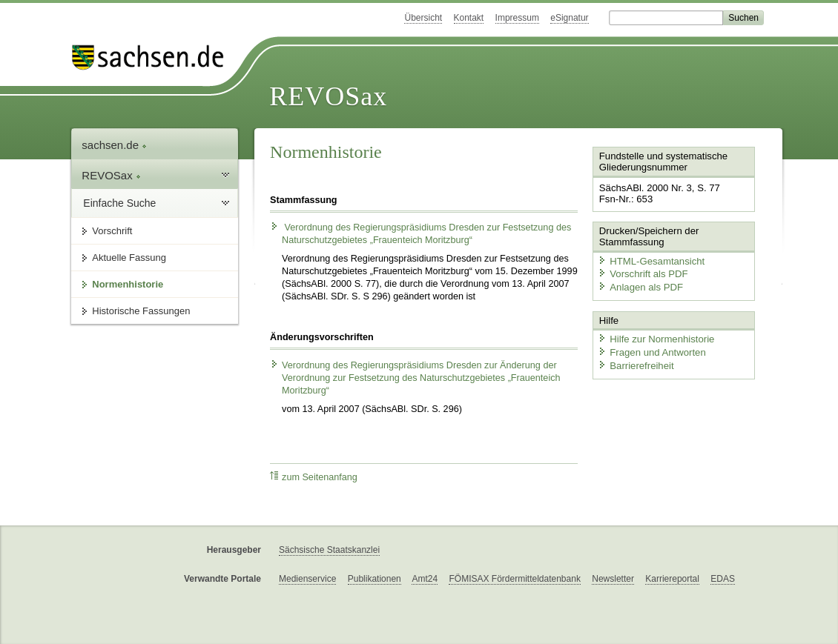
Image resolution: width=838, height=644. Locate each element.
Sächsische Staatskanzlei (329, 550)
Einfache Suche (119, 203)
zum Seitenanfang (314, 477)
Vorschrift (112, 231)
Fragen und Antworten (650, 350)
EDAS (723, 579)
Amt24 (425, 579)
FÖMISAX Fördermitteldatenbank (514, 579)
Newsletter (613, 579)
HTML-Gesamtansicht (650, 260)
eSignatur (569, 18)
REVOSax (328, 96)
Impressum (517, 18)
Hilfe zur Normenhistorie (654, 338)
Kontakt (469, 18)
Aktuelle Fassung (129, 258)
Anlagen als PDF (639, 286)
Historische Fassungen (141, 311)
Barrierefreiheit (635, 364)
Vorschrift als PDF (641, 273)
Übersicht (423, 18)
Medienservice (307, 579)
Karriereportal (672, 579)
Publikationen (375, 579)
